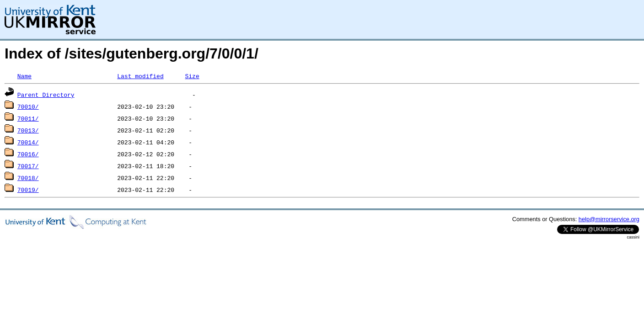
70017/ (28, 166)
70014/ (28, 142)
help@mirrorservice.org (609, 219)
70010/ (28, 106)
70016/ (28, 154)
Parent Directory (46, 95)
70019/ (28, 190)
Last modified (140, 76)
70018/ (28, 178)
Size (192, 76)
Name (24, 76)
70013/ (28, 130)
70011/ (28, 118)
